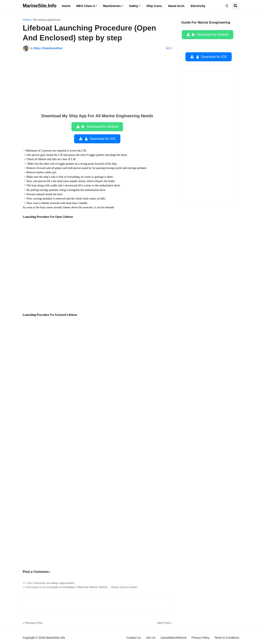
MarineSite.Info (40, 6)
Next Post (163, 623)
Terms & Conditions (227, 638)
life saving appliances (47, 20)
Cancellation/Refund (173, 638)
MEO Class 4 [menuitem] (86, 6)
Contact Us (134, 638)
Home (27, 20)
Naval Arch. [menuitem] (177, 6)
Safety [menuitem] (134, 6)
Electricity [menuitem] (198, 6)
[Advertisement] (97, 85)
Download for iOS (100, 139)
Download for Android (100, 127)
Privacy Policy (200, 638)
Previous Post (34, 623)
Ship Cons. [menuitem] (154, 6)
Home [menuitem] (66, 6)
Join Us (151, 638)
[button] (227, 6)
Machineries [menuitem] (112, 6)
